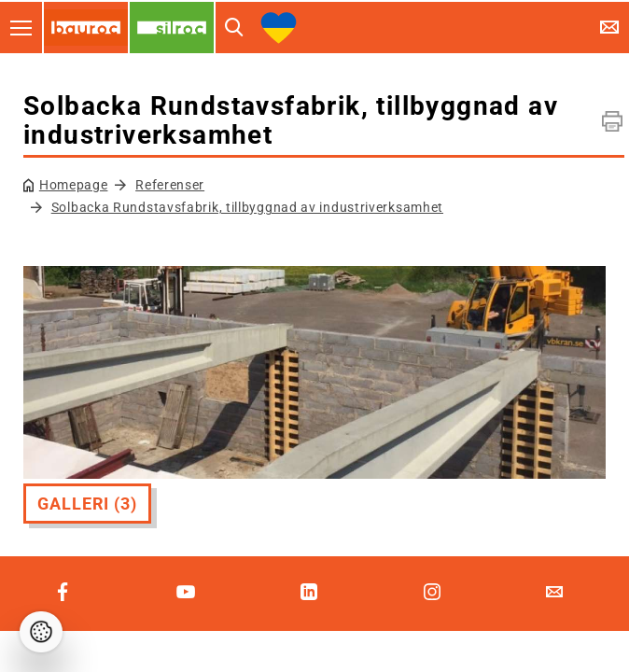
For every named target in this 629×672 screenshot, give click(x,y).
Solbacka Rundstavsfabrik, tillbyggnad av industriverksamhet (247, 207)
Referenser (170, 185)
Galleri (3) (87, 504)
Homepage (74, 185)
